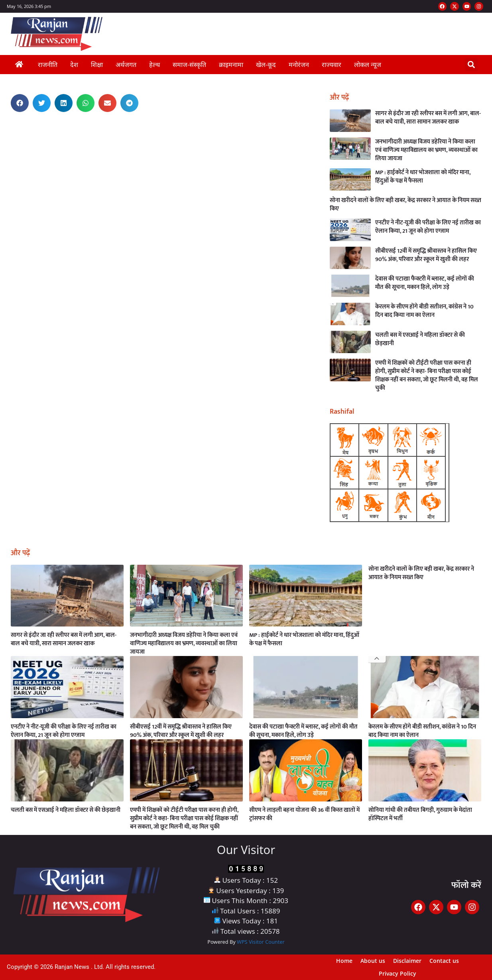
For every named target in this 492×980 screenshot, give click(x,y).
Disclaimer (407, 961)
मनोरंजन (299, 65)
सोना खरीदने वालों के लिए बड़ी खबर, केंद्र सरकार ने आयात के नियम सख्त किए (405, 204)
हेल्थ (154, 65)
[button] (471, 65)
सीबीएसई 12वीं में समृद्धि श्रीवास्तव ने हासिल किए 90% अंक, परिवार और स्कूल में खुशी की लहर (426, 255)
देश (74, 65)
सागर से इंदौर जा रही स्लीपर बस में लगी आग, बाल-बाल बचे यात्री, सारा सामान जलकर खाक (428, 118)
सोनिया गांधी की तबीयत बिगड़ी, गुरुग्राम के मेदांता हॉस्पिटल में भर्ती (420, 814)
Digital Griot (4, 130)
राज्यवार (332, 65)
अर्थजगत (126, 65)
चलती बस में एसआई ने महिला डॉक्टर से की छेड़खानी (420, 339)
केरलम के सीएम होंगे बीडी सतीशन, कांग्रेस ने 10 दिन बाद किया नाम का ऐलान (424, 311)
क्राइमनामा (231, 65)
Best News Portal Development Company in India (9, 121)
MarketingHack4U (6, 129)
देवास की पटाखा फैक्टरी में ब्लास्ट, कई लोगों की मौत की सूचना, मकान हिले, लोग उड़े (425, 283)
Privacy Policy (398, 973)
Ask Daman (5, 122)
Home (344, 961)
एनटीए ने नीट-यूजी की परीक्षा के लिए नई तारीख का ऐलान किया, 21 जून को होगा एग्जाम (428, 227)
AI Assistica (5, 125)
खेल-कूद (266, 65)
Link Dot (4, 124)
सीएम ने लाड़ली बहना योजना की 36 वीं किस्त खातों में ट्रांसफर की (304, 814)
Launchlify (4, 127)
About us (373, 961)
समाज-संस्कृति (189, 65)
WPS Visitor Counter (261, 942)
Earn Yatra (4, 123)
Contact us (444, 961)
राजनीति (48, 65)
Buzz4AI (4, 128)
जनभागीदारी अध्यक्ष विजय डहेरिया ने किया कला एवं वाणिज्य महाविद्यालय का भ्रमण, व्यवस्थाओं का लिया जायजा (426, 150)
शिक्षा (97, 65)
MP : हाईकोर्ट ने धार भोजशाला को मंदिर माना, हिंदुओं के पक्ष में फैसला (423, 177)
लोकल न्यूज (368, 65)
